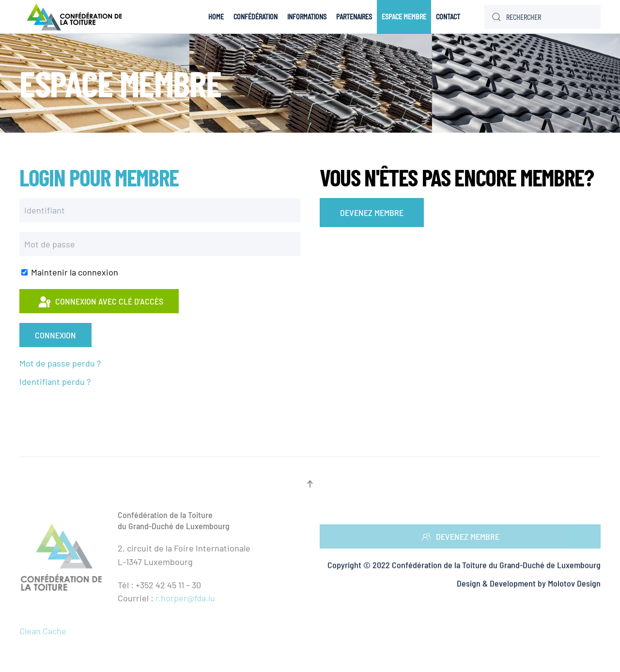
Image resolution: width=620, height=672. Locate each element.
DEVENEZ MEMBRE (372, 213)
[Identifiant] (160, 210)
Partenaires (354, 17)
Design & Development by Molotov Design (529, 584)
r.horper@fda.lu (185, 598)
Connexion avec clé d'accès (100, 303)
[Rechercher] (542, 17)
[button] (310, 484)
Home (216, 17)
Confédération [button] (256, 17)
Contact (448, 17)
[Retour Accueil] (76, 17)
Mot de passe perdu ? (60, 363)
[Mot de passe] (160, 244)
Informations (307, 17)
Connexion (55, 335)
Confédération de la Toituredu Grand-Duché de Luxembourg (174, 520)
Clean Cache (43, 631)
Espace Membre (404, 17)
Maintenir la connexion (70, 272)
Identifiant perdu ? (55, 382)
